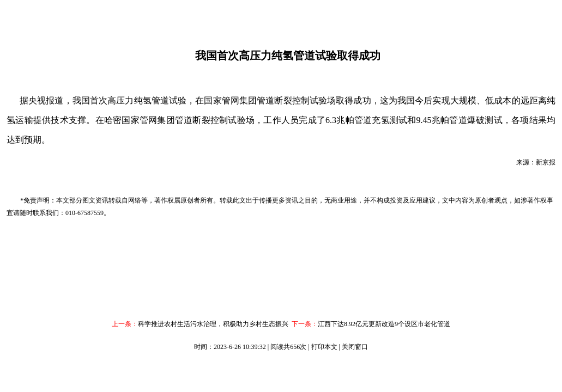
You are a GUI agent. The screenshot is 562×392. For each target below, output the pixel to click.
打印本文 (324, 347)
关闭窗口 (355, 347)
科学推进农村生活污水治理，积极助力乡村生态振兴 (213, 324)
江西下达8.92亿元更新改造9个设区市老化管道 (384, 324)
